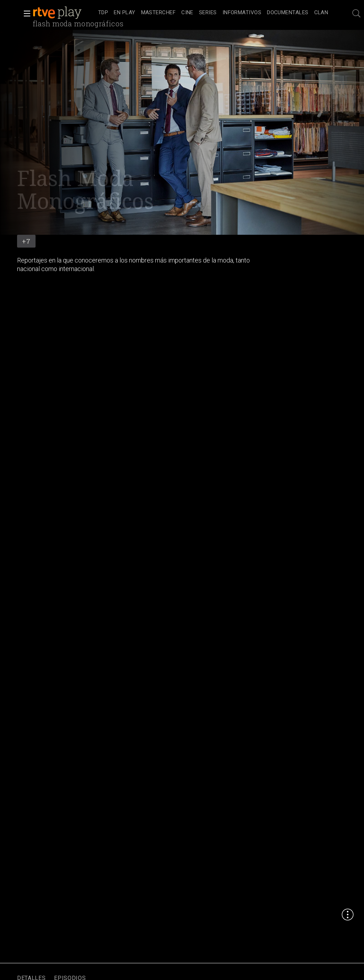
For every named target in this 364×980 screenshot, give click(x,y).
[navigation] (213, 13)
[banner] (64, 13)
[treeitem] (103, 13)
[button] (25, 14)
